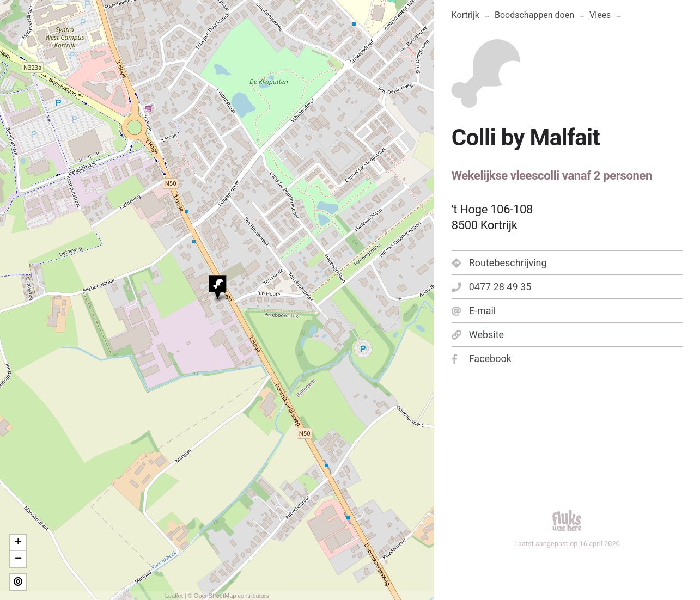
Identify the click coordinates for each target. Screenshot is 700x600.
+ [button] (18, 543)
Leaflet (174, 596)
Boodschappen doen (534, 15)
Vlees (600, 15)
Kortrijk (465, 15)
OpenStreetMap (215, 596)
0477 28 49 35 (492, 287)
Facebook (482, 359)
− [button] (18, 559)
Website (478, 335)
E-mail (474, 311)
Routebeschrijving (499, 263)
